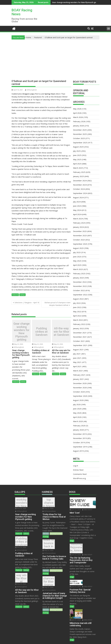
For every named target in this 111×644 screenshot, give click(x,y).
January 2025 (78, 176)
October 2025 (79, 138)
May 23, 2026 (18, 344)
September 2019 (80, 447)
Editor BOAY (87, 510)
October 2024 (79, 189)
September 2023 (80, 244)
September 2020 (80, 396)
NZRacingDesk (31, 90)
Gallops (23, 295)
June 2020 (77, 409)
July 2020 (77, 404)
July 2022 (77, 303)
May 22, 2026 (60, 538)
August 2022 (78, 299)
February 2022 (79, 324)
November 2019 (80, 438)
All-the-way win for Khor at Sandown (61, 332)
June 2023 (77, 257)
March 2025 (78, 168)
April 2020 (77, 417)
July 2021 (77, 354)
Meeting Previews (56, 531)
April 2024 (77, 214)
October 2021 (79, 341)
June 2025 (77, 155)
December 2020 (80, 383)
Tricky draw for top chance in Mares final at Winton (48, 503)
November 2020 (80, 388)
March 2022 (78, 320)
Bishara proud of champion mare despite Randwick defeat (57, 304)
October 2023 (79, 240)
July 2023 (77, 252)
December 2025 (80, 130)
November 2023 (80, 235)
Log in (76, 466)
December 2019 (80, 434)
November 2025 (80, 134)
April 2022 (77, 316)
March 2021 (78, 371)
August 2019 (78, 451)
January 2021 (78, 379)
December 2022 (80, 282)
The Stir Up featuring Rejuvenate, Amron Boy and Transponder (75, 549)
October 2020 (79, 392)
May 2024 (77, 210)
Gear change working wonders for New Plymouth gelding (57, 2)
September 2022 (80, 295)
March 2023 (78, 269)
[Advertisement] (55, 58)
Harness (46, 531)
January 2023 (78, 278)
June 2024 (77, 206)
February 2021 (79, 375)
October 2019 (79, 442)
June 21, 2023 (88, 577)
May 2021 (77, 362)
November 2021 (80, 337)
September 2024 (80, 193)
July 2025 (77, 151)
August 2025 (78, 147)
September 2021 (80, 345)
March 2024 (78, 219)
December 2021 (80, 333)
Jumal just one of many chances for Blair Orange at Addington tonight (48, 576)
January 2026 (78, 126)
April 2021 (77, 366)
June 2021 (77, 358)
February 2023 (79, 273)
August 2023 (78, 248)
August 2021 (78, 350)
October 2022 (79, 290)
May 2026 (77, 109)
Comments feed (80, 474)
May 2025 (77, 159)
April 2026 (77, 113)
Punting (46, 534)
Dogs (72, 541)
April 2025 (77, 164)
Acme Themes (79, 640)
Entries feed (78, 470)
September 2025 (80, 143)
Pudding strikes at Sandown (91, 2)
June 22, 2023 (75, 510)
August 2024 (78, 197)
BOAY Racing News (22, 12)
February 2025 (79, 172)
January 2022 (78, 328)
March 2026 (78, 117)
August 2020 (78, 400)
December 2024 (80, 181)
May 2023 (77, 261)
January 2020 (78, 430)
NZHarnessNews (49, 508)
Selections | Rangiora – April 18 (27, 303)
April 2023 (77, 265)
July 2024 (77, 202)
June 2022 (77, 307)
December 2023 (80, 231)
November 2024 (80, 185)
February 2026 (79, 121)
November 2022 (80, 286)
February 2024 (79, 223)
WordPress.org (79, 478)
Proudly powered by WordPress (39, 640)
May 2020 (77, 413)
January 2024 (78, 227)
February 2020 (79, 426)
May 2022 (77, 311)
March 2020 (78, 421)
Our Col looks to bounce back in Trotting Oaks (48, 542)
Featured (15, 295)
